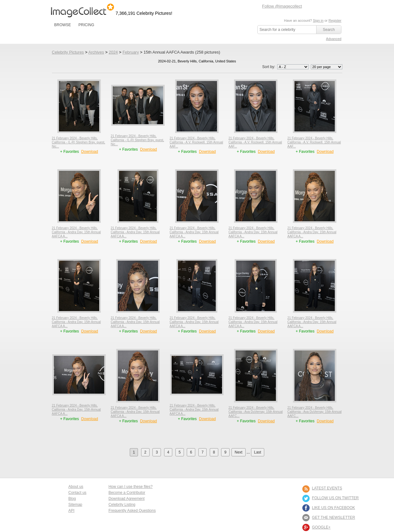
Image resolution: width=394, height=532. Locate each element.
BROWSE (63, 25)
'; (293, 67)
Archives (96, 52)
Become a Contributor (127, 493)
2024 (113, 52)
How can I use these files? (130, 487)
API (71, 511)
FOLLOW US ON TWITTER (335, 498)
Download (90, 152)
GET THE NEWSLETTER (334, 518)
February (131, 52)
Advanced (334, 39)
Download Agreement (126, 499)
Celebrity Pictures (68, 52)
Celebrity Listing (122, 505)
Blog (72, 499)
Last (258, 452)
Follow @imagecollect (282, 6)
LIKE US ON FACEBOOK (334, 508)
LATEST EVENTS (327, 488)
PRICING (86, 25)
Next (239, 452)
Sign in (318, 20)
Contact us (77, 493)
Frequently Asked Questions (132, 511)
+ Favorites (70, 152)
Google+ (321, 527)
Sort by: (286, 67)
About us (76, 487)
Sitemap (75, 505)
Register (335, 20)
